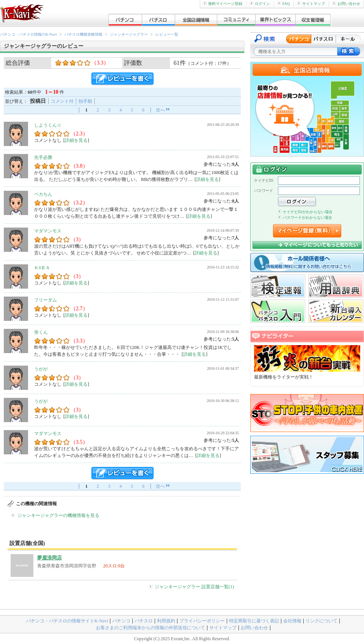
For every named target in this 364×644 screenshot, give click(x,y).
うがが (41, 369)
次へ (160, 110)
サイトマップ (311, 4)
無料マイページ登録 (223, 4)
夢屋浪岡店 (49, 558)
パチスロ (144, 621)
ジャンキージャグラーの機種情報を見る (58, 515)
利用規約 (166, 621)
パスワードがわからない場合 (305, 218)
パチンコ (121, 621)
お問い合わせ (346, 4)
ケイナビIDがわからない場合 (305, 212)
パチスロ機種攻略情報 (83, 34)
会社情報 (292, 621)
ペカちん (43, 194)
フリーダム (45, 300)
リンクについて (322, 621)
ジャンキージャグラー (129, 34)
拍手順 (85, 101)
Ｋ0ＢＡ (42, 268)
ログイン (260, 4)
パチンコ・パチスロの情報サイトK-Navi (67, 621)
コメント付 (62, 101)
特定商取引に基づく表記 (254, 621)
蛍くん (41, 332)
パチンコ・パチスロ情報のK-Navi (28, 34)
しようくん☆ (48, 125)
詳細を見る (76, 140)
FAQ (284, 4)
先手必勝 (43, 157)
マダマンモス (48, 231)
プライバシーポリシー (202, 621)
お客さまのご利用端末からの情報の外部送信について (151, 628)
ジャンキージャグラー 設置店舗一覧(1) (194, 587)
